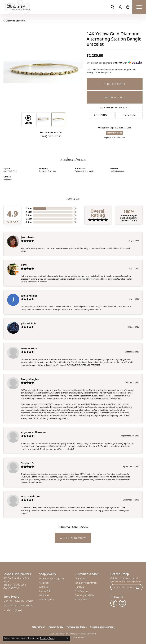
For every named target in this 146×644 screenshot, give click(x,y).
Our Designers (47, 599)
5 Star (29, 208)
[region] (43, 71)
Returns (129, 115)
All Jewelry (44, 583)
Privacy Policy (56, 627)
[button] (112, 7)
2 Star (29, 219)
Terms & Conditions (77, 627)
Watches (43, 587)
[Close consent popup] (67, 638)
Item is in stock (115, 133)
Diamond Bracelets (16, 21)
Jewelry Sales (46, 591)
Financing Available (85, 595)
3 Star (29, 215)
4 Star (29, 212)
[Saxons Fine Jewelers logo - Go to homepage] (17, 7)
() (75, 208)
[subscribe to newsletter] (138, 587)
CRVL (24, 265)
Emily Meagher (30, 379)
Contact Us (80, 579)
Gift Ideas (44, 595)
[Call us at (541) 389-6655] (11, 588)
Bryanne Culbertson (33, 432)
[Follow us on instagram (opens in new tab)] (122, 603)
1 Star (29, 222)
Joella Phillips (29, 296)
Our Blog (79, 587)
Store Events (81, 599)
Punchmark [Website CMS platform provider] (79, 638)
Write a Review (73, 538)
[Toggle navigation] (139, 7)
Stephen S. (27, 463)
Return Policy (39, 627)
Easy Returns (81, 591)
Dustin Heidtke (30, 496)
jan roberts (28, 237)
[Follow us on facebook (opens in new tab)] (114, 603)
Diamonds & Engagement (52, 579)
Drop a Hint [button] (114, 97)
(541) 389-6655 (51, 136)
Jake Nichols (29, 323)
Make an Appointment (86, 583)
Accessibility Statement (102, 627)
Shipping (101, 115)
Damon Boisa (29, 348)
